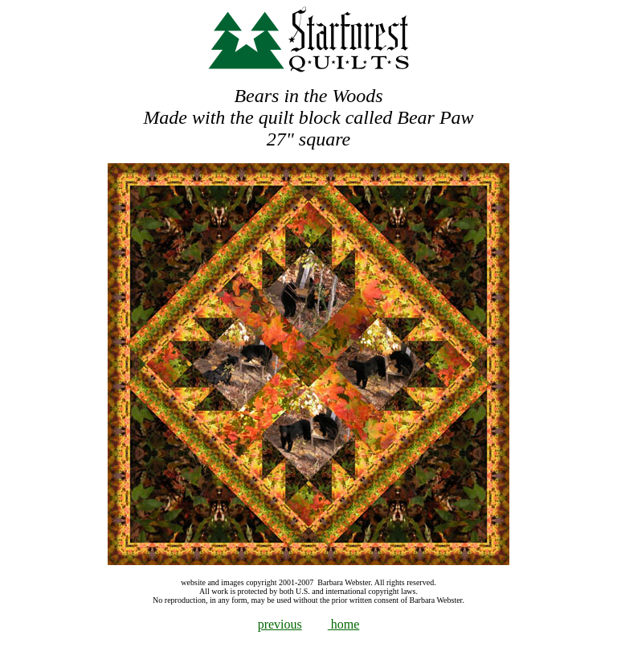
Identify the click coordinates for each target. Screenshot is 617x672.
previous (280, 624)
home (344, 624)
